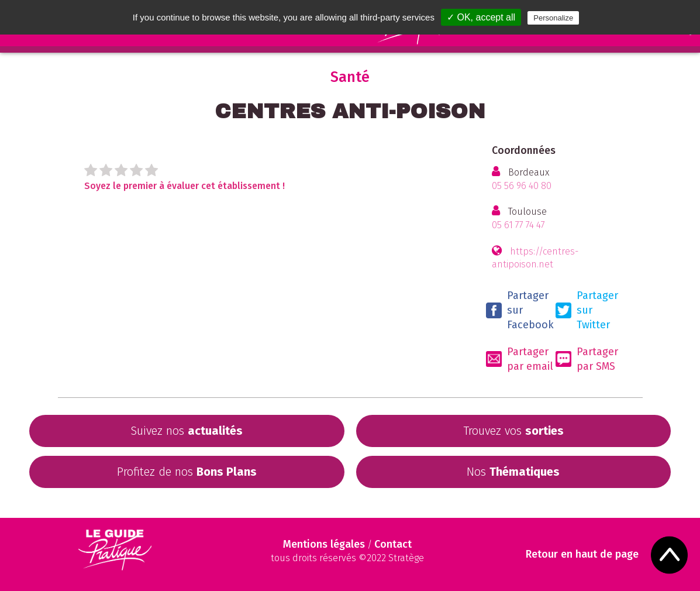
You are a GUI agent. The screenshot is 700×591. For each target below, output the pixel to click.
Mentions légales (324, 544)
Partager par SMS (587, 359)
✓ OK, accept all (481, 17)
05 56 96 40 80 (522, 186)
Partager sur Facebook (520, 310)
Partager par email (520, 359)
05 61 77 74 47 (518, 225)
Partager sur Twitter (587, 310)
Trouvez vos (513, 431)
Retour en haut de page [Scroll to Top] (582, 554)
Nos (513, 472)
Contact (393, 544)
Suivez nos (187, 431)
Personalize (553, 18)
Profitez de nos (187, 472)
